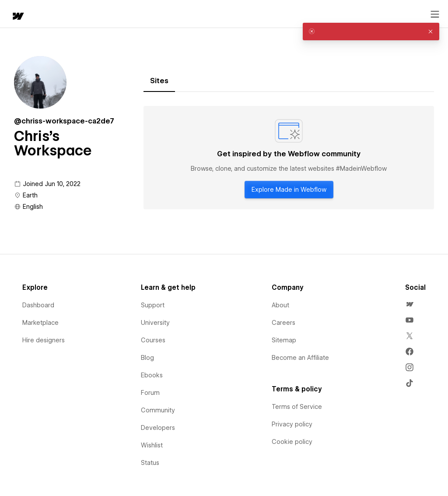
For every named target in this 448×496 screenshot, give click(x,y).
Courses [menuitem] (153, 340)
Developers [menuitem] (158, 428)
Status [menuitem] (150, 463)
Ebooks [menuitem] (152, 375)
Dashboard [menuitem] (38, 305)
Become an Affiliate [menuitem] (300, 358)
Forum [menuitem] (150, 393)
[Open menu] (435, 14)
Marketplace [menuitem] (40, 323)
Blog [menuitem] (147, 358)
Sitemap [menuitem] (284, 340)
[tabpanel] (289, 158)
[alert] (371, 32)
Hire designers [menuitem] (44, 340)
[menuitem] (409, 304)
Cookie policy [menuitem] (292, 442)
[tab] (159, 81)
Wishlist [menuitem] (152, 445)
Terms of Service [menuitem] (297, 407)
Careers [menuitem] (283, 323)
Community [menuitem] (158, 410)
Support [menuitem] (153, 305)
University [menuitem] (155, 323)
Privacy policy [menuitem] (292, 424)
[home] (17, 17)
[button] (430, 32)
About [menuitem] (280, 305)
